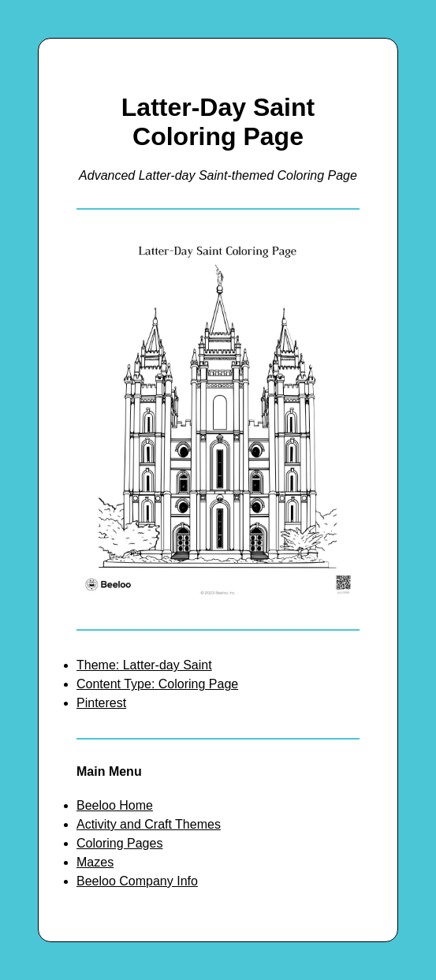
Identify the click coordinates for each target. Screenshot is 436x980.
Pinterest (101, 703)
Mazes (95, 862)
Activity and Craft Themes (149, 824)
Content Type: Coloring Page (157, 684)
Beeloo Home (115, 805)
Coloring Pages (119, 843)
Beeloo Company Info (137, 881)
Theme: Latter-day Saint (144, 665)
